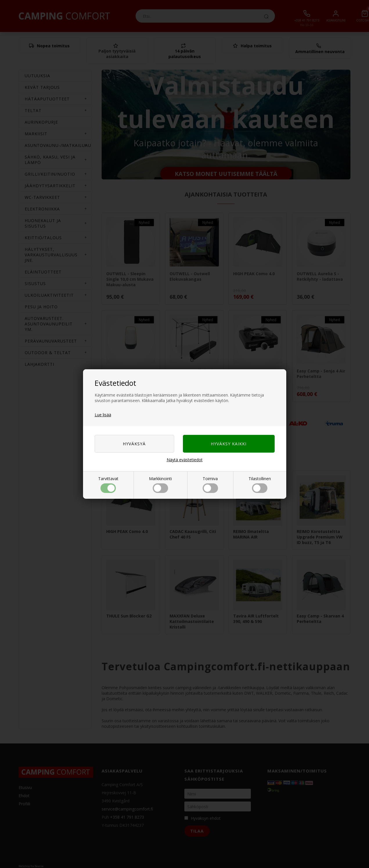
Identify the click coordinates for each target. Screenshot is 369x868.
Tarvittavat (108, 484)
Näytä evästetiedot (185, 460)
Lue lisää (103, 415)
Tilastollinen (260, 484)
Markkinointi (160, 484)
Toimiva (210, 484)
